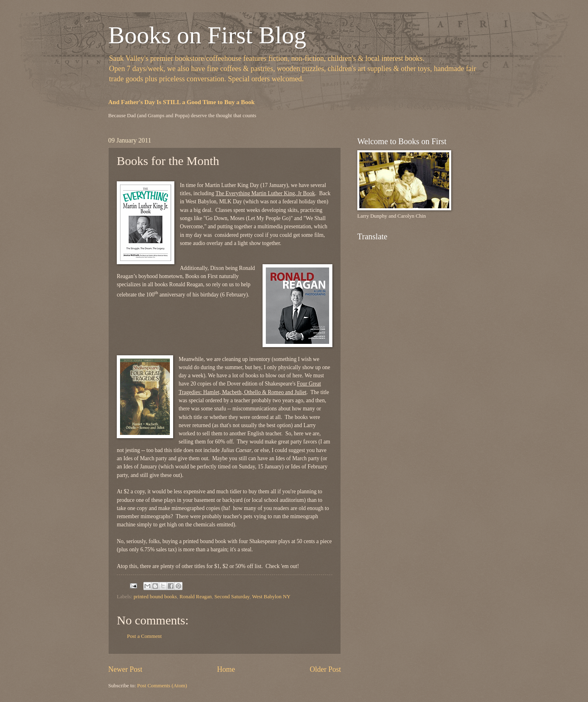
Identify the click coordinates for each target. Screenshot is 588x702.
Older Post (325, 669)
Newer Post (125, 669)
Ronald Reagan (195, 597)
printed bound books (155, 597)
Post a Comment (144, 636)
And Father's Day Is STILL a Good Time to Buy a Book (182, 102)
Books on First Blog (207, 35)
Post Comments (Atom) (162, 686)
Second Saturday (232, 597)
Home (226, 669)
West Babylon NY (271, 597)
